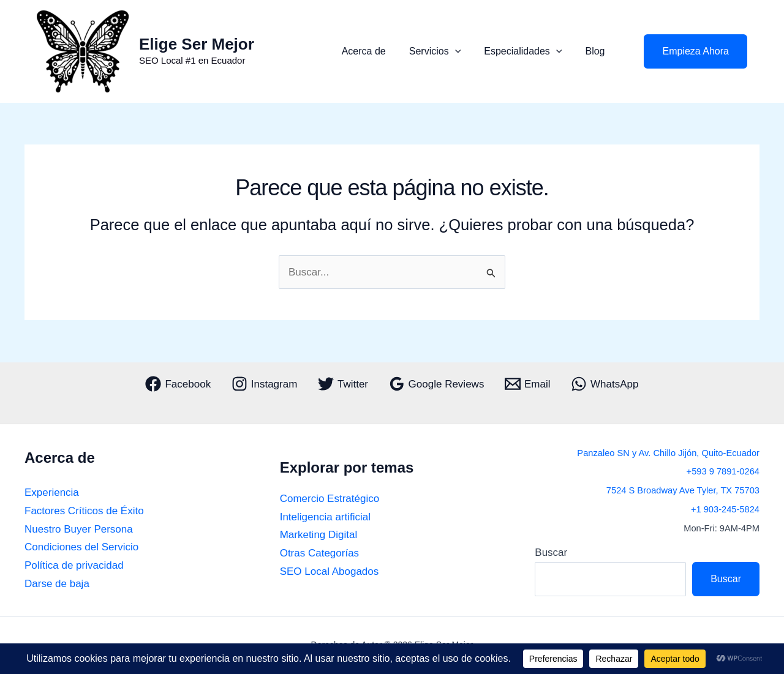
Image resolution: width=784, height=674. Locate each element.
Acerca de (377, 51)
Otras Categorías (319, 553)
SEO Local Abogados (330, 571)
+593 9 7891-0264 (723, 471)
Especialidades (528, 51)
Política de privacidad (74, 565)
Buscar (551, 552)
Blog (597, 51)
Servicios (444, 51)
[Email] (527, 384)
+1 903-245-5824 (725, 509)
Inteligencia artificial (325, 517)
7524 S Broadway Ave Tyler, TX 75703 (683, 490)
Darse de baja (57, 584)
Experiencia (52, 492)
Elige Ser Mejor (197, 44)
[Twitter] (343, 384)
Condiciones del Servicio (81, 547)
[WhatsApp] (605, 384)
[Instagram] (264, 384)
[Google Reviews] (436, 384)
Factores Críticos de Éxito (84, 511)
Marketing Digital (319, 535)
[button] (464, 51)
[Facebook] (178, 384)
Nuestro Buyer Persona (79, 529)
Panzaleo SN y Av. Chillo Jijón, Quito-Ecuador (668, 453)
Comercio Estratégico (330, 499)
